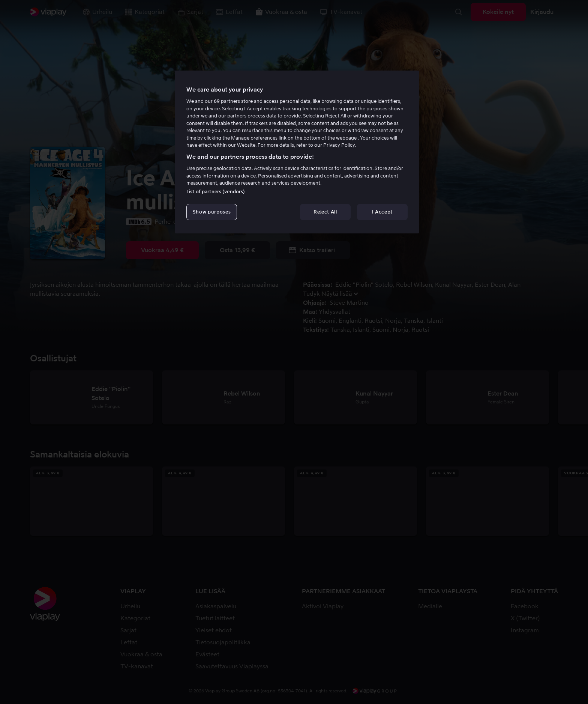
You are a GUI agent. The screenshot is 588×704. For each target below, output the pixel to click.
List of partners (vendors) (216, 192)
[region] (297, 152)
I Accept (382, 212)
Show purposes (212, 212)
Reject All (325, 212)
